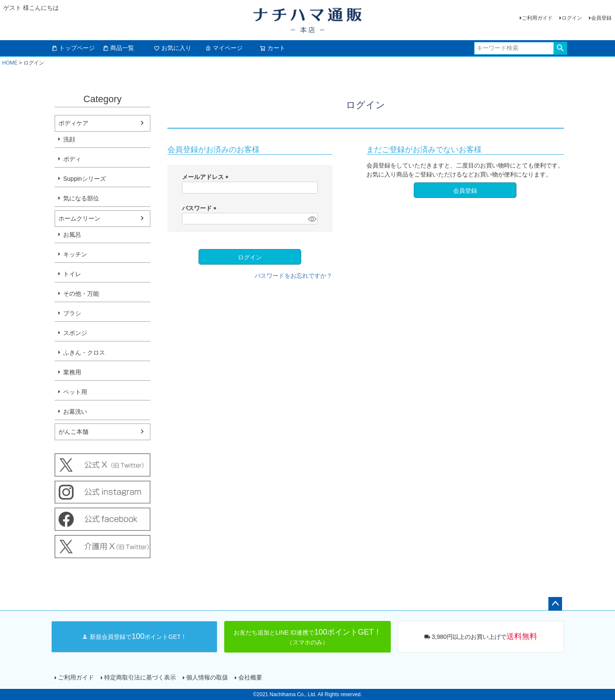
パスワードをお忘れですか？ (293, 276)
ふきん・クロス (84, 353)
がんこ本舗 (73, 432)
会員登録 (601, 18)
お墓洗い (75, 412)
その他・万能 (81, 294)
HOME (10, 63)
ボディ (72, 159)
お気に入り (173, 48)
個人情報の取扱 (207, 677)
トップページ (73, 48)
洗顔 (69, 139)
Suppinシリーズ (85, 179)
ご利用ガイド (537, 18)
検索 (560, 48)
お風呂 (72, 235)
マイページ (224, 48)
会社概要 (250, 677)
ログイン (572, 18)
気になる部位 (81, 198)
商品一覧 (118, 48)
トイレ (72, 274)
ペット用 (75, 392)
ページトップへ (555, 604)
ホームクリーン (79, 218)
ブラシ (72, 313)
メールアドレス (207, 177)
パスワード (201, 208)
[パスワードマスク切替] (312, 219)
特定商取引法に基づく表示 (140, 677)
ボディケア (73, 123)
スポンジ (75, 333)
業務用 (72, 372)
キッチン (75, 254)
